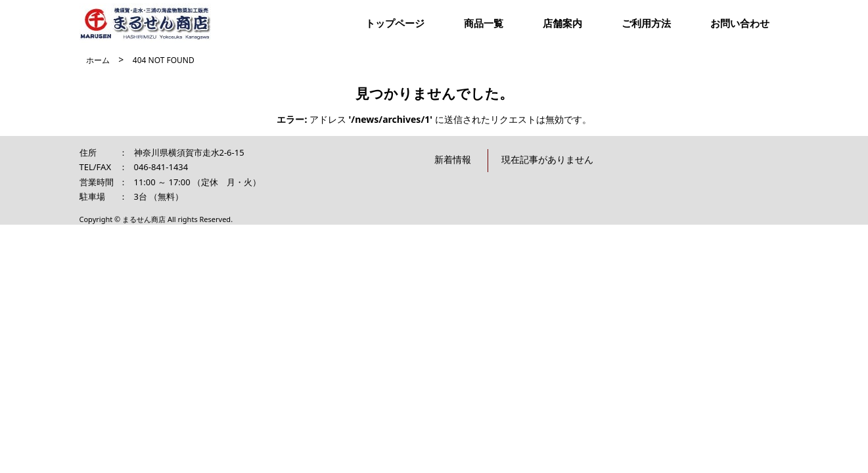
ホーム (98, 60)
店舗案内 (562, 23)
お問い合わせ (740, 23)
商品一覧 (484, 23)
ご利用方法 (646, 23)
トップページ (395, 23)
